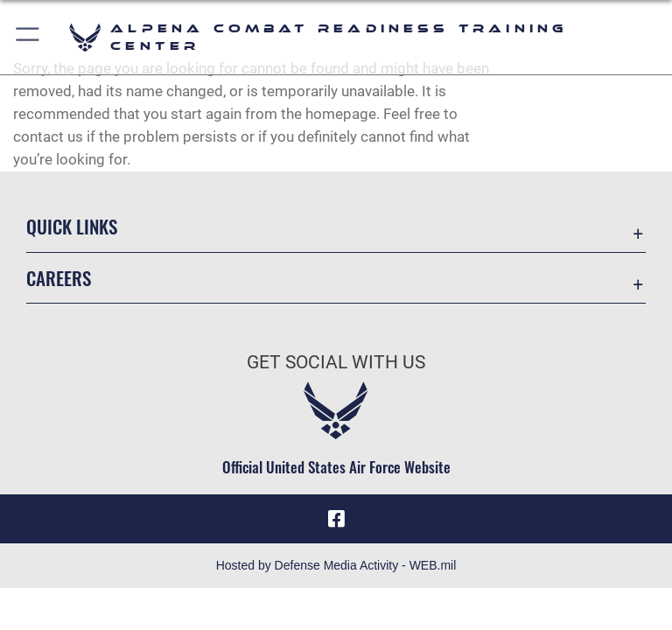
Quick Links (72, 226)
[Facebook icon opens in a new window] (336, 519)
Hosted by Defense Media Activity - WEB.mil (336, 565)
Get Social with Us (336, 362)
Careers (59, 278)
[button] (28, 37)
